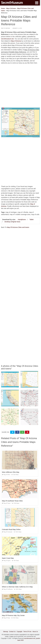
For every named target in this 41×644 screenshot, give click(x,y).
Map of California (7, 589)
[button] (37, 3)
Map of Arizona (5, 28)
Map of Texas (6, 503)
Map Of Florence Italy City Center (13, 615)
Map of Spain (6, 561)
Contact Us (12, 632)
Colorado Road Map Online (11, 529)
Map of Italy (6, 618)
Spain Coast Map (8, 558)
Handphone (22, 219)
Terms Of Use (27, 632)
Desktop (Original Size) (12, 222)
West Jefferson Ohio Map (11, 472)
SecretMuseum (12, 3)
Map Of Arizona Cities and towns (18, 227)
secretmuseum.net (7, 39)
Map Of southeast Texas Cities (12, 501)
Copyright (19, 632)
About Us (35, 632)
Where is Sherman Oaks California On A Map (17, 587)
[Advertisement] (20, 86)
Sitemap (6, 632)
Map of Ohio (6, 475)
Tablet (31, 219)
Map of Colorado (7, 532)
